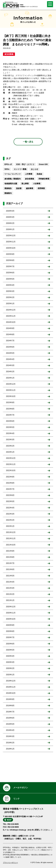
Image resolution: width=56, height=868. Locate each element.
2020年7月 (10, 637)
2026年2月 (10, 223)
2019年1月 (10, 749)
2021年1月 (10, 600)
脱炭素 (19, 188)
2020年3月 (10, 662)
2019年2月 (10, 743)
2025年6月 (10, 273)
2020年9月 (10, 625)
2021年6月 (10, 569)
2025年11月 (11, 242)
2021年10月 (11, 545)
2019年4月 (10, 730)
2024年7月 (10, 341)
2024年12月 (11, 310)
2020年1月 (10, 675)
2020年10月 (11, 619)
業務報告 (8, 188)
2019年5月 (10, 724)
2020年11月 (11, 613)
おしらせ (34, 169)
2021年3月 (10, 588)
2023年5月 (10, 427)
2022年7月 (10, 489)
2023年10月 (11, 396)
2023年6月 (10, 421)
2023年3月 (10, 440)
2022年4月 (10, 508)
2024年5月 (10, 353)
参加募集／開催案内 (13, 179)
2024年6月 (10, 347)
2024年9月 (10, 328)
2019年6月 (10, 718)
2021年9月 (10, 551)
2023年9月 (10, 402)
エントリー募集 (20, 169)
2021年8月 (10, 557)
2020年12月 (11, 607)
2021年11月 (11, 538)
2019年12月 (11, 681)
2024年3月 (10, 365)
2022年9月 (10, 477)
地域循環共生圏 (11, 184)
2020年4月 (10, 656)
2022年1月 (10, 526)
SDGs (7, 169)
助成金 (39, 174)
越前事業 (30, 188)
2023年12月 (11, 384)
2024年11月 (11, 316)
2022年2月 (10, 520)
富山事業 (25, 184)
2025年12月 (11, 236)
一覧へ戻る (28, 142)
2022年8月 (10, 483)
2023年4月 (10, 433)
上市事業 (29, 174)
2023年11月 (11, 390)
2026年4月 (10, 211)
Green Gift (43, 164)
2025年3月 (10, 291)
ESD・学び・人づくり (25, 164)
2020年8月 (10, 631)
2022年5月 (10, 501)
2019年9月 (10, 699)
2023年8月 (10, 409)
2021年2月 (10, 594)
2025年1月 (10, 304)
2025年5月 (10, 279)
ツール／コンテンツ (13, 174)
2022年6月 (10, 495)
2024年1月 (10, 378)
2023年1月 (10, 452)
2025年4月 (10, 285)
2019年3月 (10, 736)
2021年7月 (10, 563)
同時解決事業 (44, 179)
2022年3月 (10, 514)
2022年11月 (11, 464)
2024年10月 (11, 322)
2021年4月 (10, 582)
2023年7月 (10, 415)
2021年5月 (10, 576)
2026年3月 (10, 217)
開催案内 (8, 193)
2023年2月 (10, 446)
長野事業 (41, 188)
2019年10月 (11, 693)
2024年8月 (10, 334)
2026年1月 (10, 229)
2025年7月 (10, 266)
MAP (9, 820)
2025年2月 (10, 297)
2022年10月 (11, 470)
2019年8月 (10, 706)
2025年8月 (10, 260)
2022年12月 (11, 458)
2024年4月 (10, 359)
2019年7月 (10, 712)
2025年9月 (10, 254)
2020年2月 (10, 668)
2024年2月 (10, 372)
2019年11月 (11, 687)
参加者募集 (9, 54)
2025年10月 (11, 248)
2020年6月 (10, 644)
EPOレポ (8, 164)
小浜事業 (37, 184)
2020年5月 (10, 650)
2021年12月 (11, 532)
